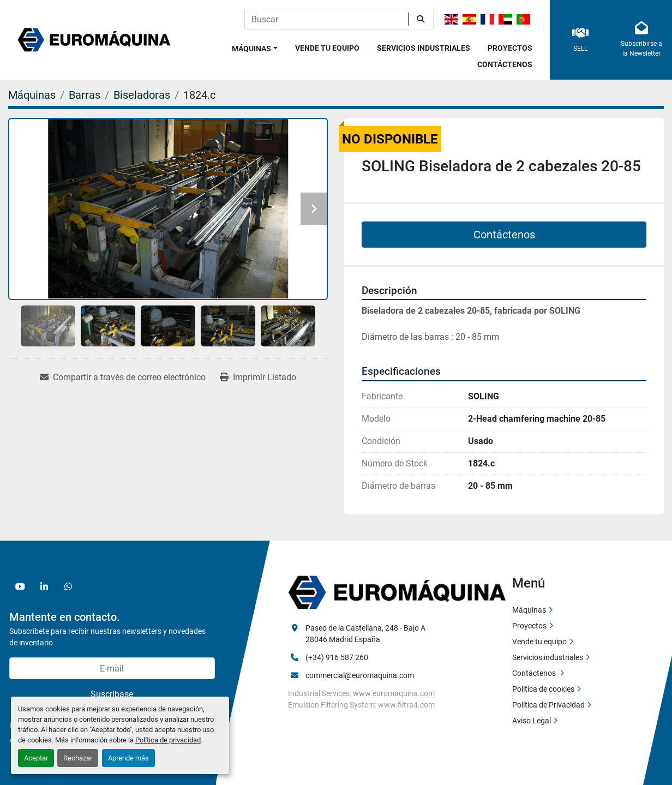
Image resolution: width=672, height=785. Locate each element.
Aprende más (128, 758)
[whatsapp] (68, 586)
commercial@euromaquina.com (360, 675)
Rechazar (78, 758)
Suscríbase (112, 694)
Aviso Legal (532, 721)
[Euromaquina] (397, 592)
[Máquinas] (32, 95)
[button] (255, 47)
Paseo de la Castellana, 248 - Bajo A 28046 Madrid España (366, 634)
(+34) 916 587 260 (337, 657)
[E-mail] (112, 668)
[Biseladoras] (142, 95)
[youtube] (20, 586)
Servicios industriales (424, 48)
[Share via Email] (123, 377)
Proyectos (510, 48)
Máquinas (251, 49)
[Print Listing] (258, 377)
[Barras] (85, 95)
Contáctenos (505, 64)
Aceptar (36, 758)
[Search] (326, 19)
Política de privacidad (168, 740)
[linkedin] (44, 586)
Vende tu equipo (327, 48)
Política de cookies (543, 689)
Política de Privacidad (548, 705)
